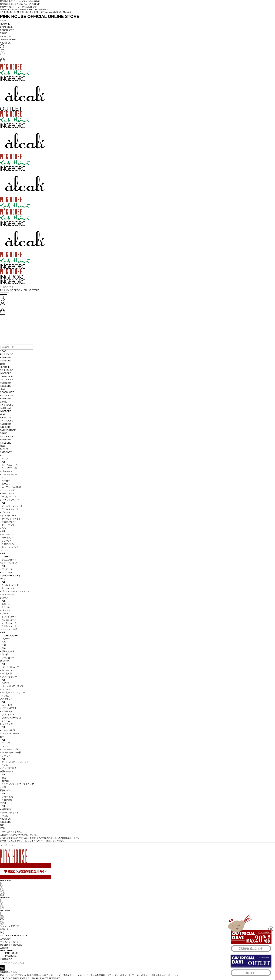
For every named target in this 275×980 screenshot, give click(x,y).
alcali (2, 364)
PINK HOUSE (6, 354)
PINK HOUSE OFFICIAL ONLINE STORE (40, 16)
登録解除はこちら (8, 972)
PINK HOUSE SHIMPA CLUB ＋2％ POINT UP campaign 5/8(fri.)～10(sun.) (35, 12)
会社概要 (4, 948)
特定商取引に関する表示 (12, 945)
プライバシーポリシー (11, 942)
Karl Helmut (6, 358)
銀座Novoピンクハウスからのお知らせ (18, 7)
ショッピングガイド (9, 926)
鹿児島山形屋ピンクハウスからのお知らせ (20, 1)
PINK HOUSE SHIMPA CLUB (14, 936)
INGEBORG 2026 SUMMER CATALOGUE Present (24, 9)
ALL (2, 456)
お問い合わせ (6, 929)
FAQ (2, 932)
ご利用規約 (5, 939)
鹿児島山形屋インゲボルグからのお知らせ (20, 4)
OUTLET (4, 449)
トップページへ (8, 845)
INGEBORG (6, 361)
